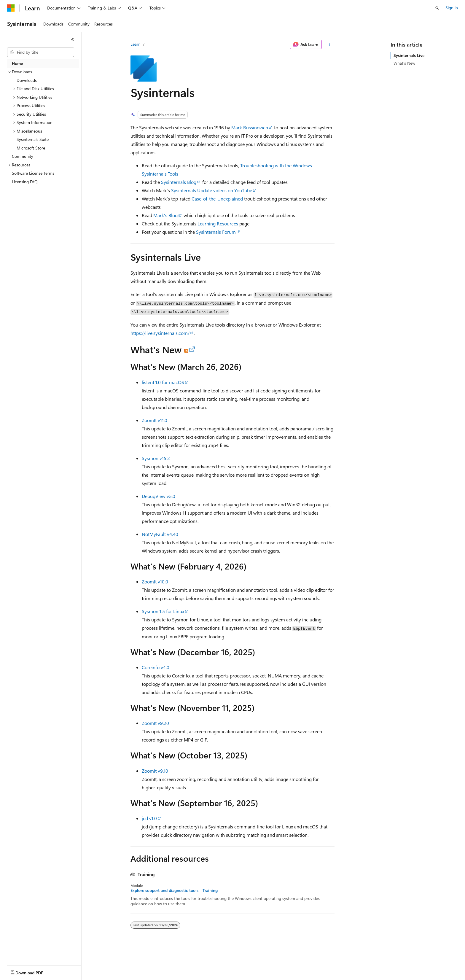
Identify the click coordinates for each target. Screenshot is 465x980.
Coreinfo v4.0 (156, 667)
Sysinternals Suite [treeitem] (33, 139)
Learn (136, 44)
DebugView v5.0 (159, 496)
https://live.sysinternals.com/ (160, 333)
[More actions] (329, 44)
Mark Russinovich (250, 127)
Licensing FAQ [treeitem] (25, 182)
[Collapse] (73, 40)
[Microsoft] (11, 8)
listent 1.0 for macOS (163, 382)
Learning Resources (218, 223)
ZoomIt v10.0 (155, 582)
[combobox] (41, 52)
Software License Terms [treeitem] (33, 173)
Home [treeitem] (17, 63)
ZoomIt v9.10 (155, 771)
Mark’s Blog (165, 215)
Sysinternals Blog (179, 182)
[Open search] (437, 8)
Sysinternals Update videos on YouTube (212, 190)
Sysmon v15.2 (156, 458)
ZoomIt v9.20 (155, 723)
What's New (404, 63)
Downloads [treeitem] (27, 80)
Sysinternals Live (409, 55)
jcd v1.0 (149, 818)
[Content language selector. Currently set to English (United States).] (34, 971)
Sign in (452, 8)
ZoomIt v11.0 (155, 420)
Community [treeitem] (23, 156)
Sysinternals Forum (216, 232)
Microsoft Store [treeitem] (31, 148)
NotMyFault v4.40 (160, 534)
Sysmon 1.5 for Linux (163, 611)
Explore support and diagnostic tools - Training (174, 890)
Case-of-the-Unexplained (217, 199)
